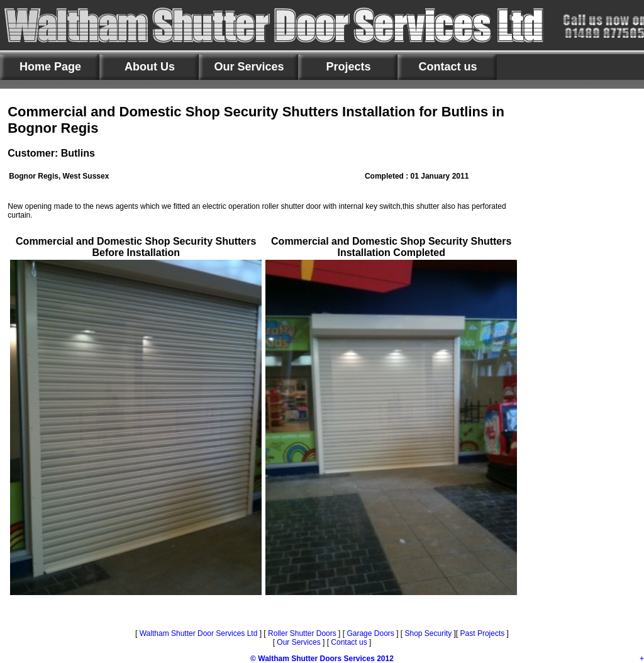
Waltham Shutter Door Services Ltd (200, 633)
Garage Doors (370, 633)
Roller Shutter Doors (301, 633)
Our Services (298, 642)
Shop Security (427, 633)
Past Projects (483, 633)
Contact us (349, 642)
